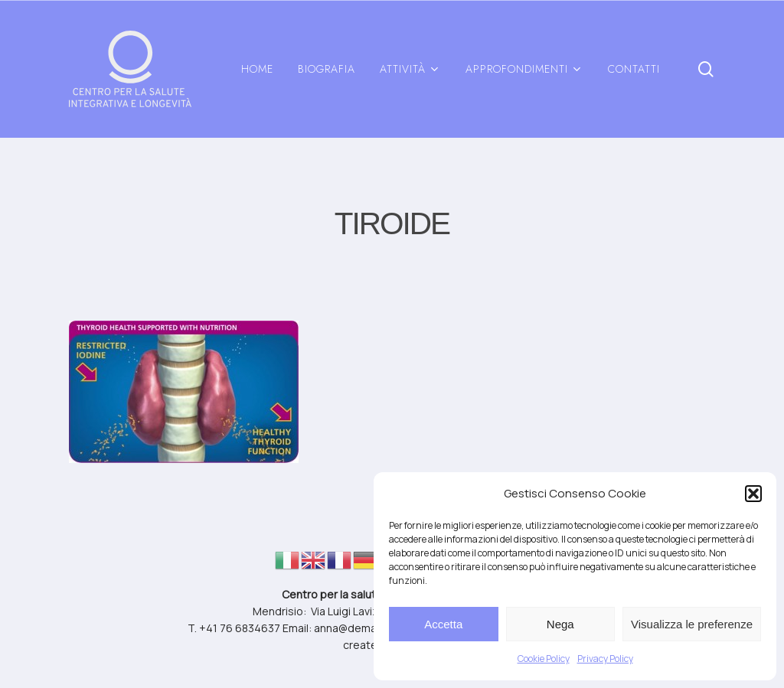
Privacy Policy (605, 659)
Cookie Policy (544, 659)
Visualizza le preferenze (692, 624)
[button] (753, 494)
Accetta (443, 624)
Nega (560, 624)
